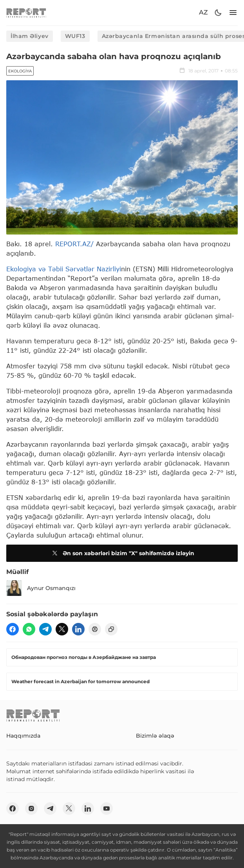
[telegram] (45, 629)
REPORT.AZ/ (74, 244)
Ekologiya (20, 71)
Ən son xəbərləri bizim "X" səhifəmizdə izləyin (122, 553)
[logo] (26, 13)
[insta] (31, 808)
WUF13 (75, 36)
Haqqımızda (23, 736)
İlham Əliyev (30, 36)
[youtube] (107, 808)
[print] (95, 629)
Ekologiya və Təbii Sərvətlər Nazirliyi (64, 269)
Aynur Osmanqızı (41, 588)
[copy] (111, 629)
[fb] (13, 629)
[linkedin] (78, 629)
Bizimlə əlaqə (155, 736)
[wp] (29, 629)
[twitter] (62, 629)
